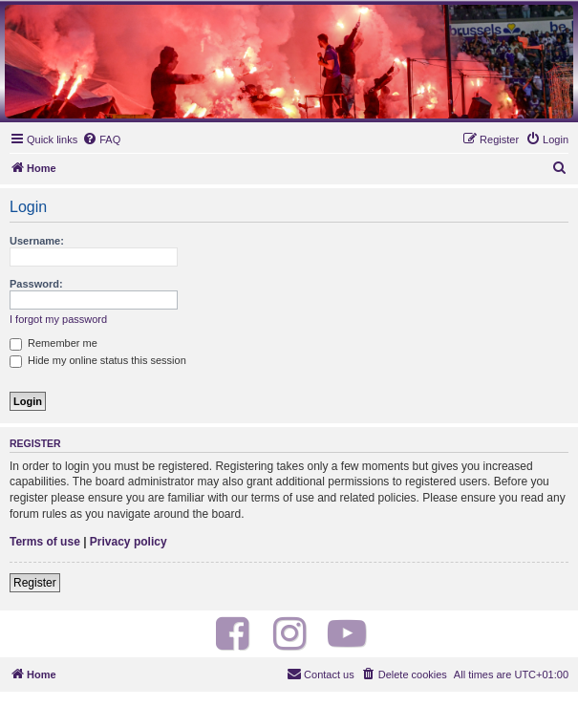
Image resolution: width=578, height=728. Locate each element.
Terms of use (45, 542)
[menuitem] (101, 139)
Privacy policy (128, 542)
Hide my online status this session (98, 360)
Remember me (54, 343)
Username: (37, 241)
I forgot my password (58, 319)
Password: (36, 284)
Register (35, 583)
